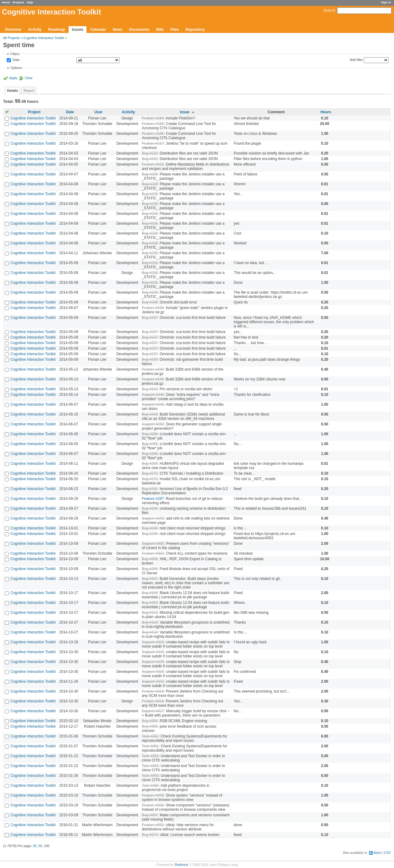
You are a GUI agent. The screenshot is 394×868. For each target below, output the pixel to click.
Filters (15, 54)
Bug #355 (150, 726)
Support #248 (153, 404)
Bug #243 (150, 389)
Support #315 (153, 642)
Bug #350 (150, 721)
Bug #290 (150, 508)
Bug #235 (150, 302)
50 (40, 846)
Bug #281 (150, 489)
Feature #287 (153, 499)
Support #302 (153, 544)
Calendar (98, 30)
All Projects (11, 38)
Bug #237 (150, 318)
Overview (13, 30)
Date (16, 60)
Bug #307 (150, 579)
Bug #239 (150, 360)
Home (6, 2)
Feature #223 (153, 164)
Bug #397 (150, 815)
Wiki (160, 30)
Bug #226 (150, 174)
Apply (13, 78)
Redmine (181, 865)
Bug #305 (150, 559)
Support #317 (153, 711)
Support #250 (153, 424)
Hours (326, 112)
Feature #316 (153, 691)
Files (174, 30)
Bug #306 (150, 569)
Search (329, 10)
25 (35, 846)
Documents (139, 30)
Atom (378, 853)
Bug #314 (150, 622)
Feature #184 (153, 118)
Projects (18, 2)
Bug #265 (150, 434)
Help (30, 2)
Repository (195, 30)
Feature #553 (153, 825)
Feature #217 (153, 143)
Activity (35, 30)
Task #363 (150, 756)
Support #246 (153, 395)
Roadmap (57, 30)
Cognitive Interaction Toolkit (44, 38)
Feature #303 (153, 553)
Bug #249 (150, 414)
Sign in (386, 2)
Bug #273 (150, 479)
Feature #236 (153, 308)
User (99, 112)
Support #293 (153, 518)
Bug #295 (150, 528)
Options (16, 68)
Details (12, 90)
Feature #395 (153, 795)
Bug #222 (150, 153)
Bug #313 (150, 613)
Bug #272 (150, 473)
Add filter (356, 60)
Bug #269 (150, 464)
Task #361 (150, 736)
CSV (388, 853)
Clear (29, 78)
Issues (77, 30)
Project (34, 112)
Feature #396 (153, 805)
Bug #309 (150, 593)
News (117, 30)
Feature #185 (153, 124)
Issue (185, 112)
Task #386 (150, 786)
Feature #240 (153, 369)
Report (29, 90)
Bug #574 (150, 835)
